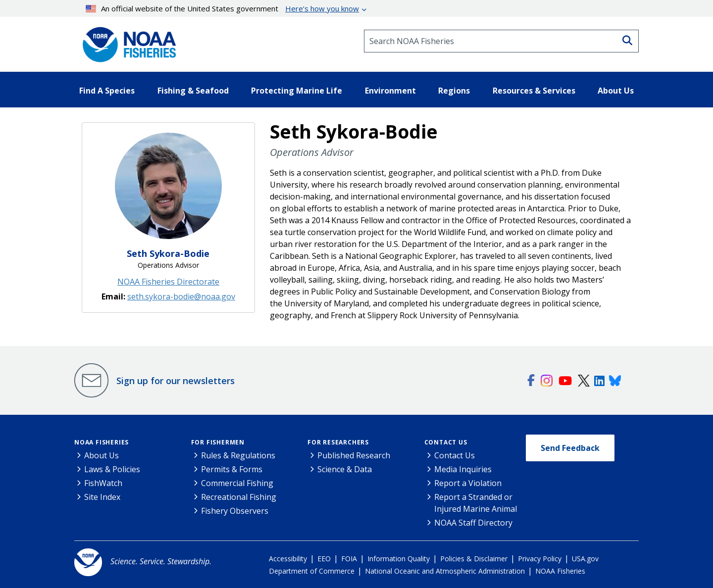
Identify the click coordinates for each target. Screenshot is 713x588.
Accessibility (288, 559)
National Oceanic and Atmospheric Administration (445, 571)
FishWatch (103, 483)
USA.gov (585, 559)
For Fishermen (218, 442)
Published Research (354, 455)
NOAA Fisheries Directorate (168, 282)
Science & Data (345, 469)
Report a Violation (468, 483)
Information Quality (399, 559)
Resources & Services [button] (534, 91)
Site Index (102, 497)
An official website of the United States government (223, 8)
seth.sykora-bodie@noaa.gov (181, 296)
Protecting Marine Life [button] (297, 91)
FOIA (349, 559)
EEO (324, 559)
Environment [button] (390, 91)
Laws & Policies (112, 469)
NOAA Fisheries (102, 442)
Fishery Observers (235, 511)
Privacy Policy (540, 559)
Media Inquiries (463, 469)
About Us (102, 455)
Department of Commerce (312, 571)
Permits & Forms (232, 469)
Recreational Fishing (239, 497)
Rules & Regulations (238, 455)
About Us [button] (616, 91)
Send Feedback (570, 448)
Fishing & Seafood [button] (193, 91)
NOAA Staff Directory (473, 523)
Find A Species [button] (107, 91)
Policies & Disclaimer (474, 559)
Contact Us (446, 442)
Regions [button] (454, 91)
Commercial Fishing (237, 483)
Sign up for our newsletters (176, 381)
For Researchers (338, 442)
